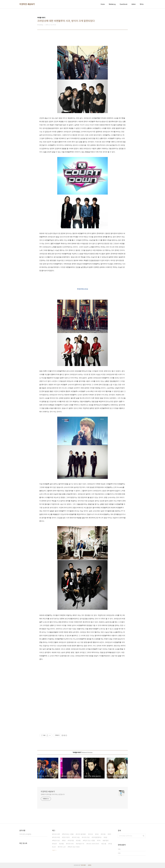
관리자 (90, 865)
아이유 (91, 834)
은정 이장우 (66, 837)
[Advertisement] (82, 676)
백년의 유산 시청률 (89, 841)
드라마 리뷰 (86, 837)
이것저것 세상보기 (27, 4)
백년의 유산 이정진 (74, 847)
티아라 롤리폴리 (81, 834)
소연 (54, 847)
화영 (64, 841)
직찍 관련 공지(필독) (25, 834)
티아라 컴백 (56, 834)
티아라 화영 (56, 837)
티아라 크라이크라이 (93, 844)
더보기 (54, 850)
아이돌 (104, 834)
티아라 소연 (62, 847)
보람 (106, 837)
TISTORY (83, 865)
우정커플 (71, 841)
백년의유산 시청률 (68, 834)
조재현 (79, 841)
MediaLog (112, 4)
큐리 (110, 834)
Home (103, 4)
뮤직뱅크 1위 (81, 844)
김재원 (62, 844)
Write (142, 4)
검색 (144, 836)
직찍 (99, 841)
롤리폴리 (106, 841)
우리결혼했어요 (97, 837)
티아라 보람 (76, 837)
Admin (134, 4)
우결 (110, 844)
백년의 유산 (56, 841)
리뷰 (97, 834)
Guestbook (124, 4)
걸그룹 (104, 844)
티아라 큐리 (70, 844)
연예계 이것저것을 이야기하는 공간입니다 (53, 794)
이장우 (55, 844)
